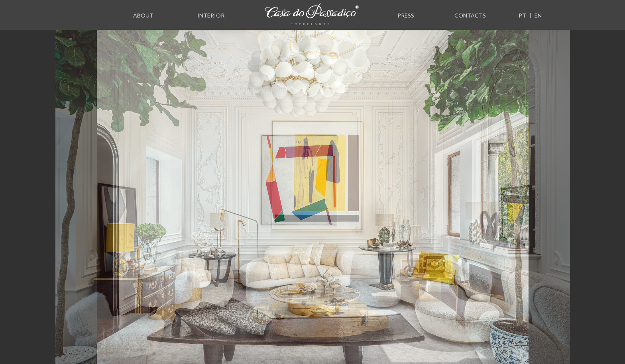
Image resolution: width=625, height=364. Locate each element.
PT (522, 15)
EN (538, 15)
